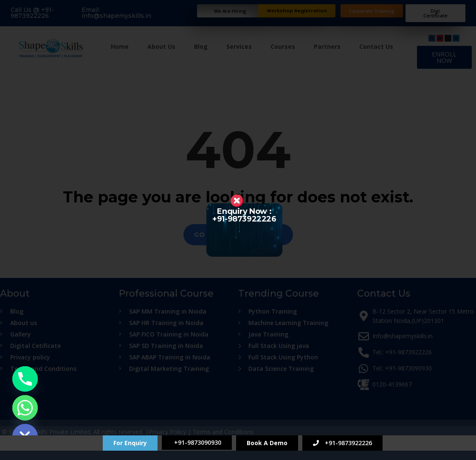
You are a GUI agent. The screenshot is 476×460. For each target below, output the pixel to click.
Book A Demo (267, 443)
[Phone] (25, 379)
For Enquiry (130, 443)
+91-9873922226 (342, 443)
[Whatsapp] (25, 408)
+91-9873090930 (197, 442)
